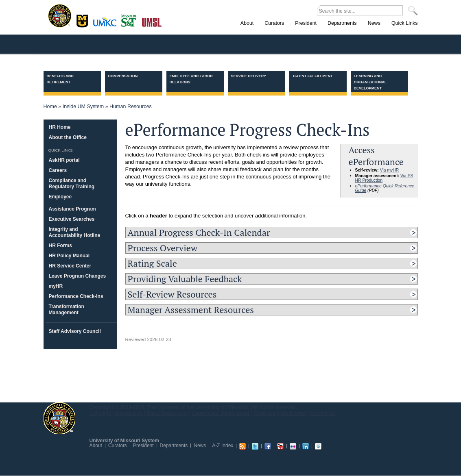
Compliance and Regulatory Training (72, 184)
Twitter (255, 446)
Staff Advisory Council (75, 331)
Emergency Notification (280, 413)
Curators (118, 446)
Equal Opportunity (167, 413)
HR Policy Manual (69, 256)
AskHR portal (64, 160)
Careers (58, 170)
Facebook (268, 446)
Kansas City (107, 24)
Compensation (123, 76)
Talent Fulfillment (313, 76)
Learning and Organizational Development (370, 82)
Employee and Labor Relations (191, 79)
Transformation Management (67, 310)
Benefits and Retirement (60, 79)
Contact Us (323, 413)
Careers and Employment (221, 413)
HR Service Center (70, 266)
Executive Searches (72, 219)
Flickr (293, 446)
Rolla (130, 20)
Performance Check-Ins (76, 296)
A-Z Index (223, 446)
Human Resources (131, 107)
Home (50, 107)
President (143, 446)
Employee (60, 197)
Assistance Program (72, 209)
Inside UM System (83, 107)
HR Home (60, 127)
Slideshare (318, 446)
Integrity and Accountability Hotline (75, 232)
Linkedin (306, 446)
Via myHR (390, 170)
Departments (174, 446)
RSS (243, 446)
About (96, 446)
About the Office (68, 137)
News (200, 446)
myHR (56, 286)
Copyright (101, 413)
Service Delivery (249, 76)
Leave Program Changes (78, 276)
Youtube (280, 446)
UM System (59, 418)
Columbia (83, 20)
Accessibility (129, 413)
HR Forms (60, 246)
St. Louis (152, 22)
